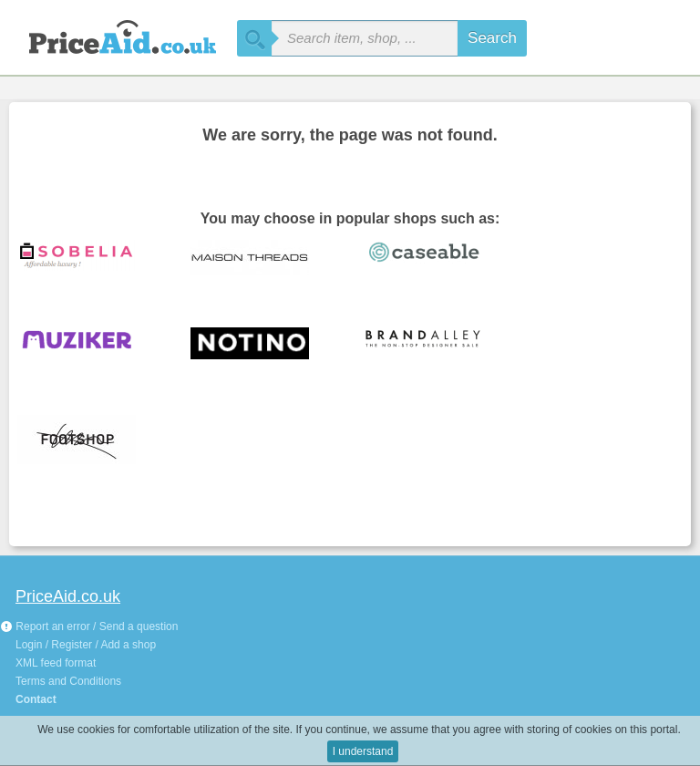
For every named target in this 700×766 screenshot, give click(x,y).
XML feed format (56, 663)
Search (492, 38)
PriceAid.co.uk (68, 596)
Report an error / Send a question (89, 626)
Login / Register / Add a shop (86, 645)
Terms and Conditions (68, 681)
